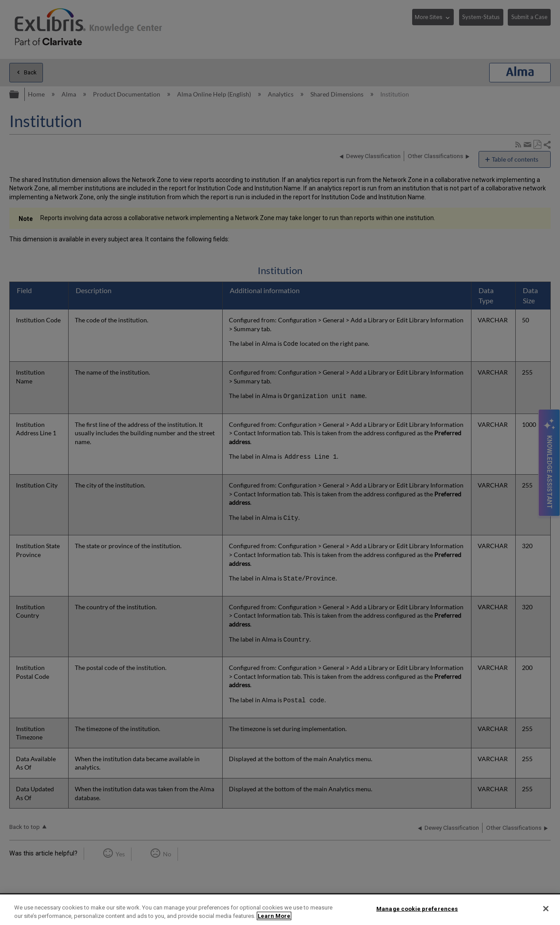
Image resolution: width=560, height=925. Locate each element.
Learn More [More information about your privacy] (274, 916)
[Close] (546, 909)
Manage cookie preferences (417, 909)
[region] (280, 910)
